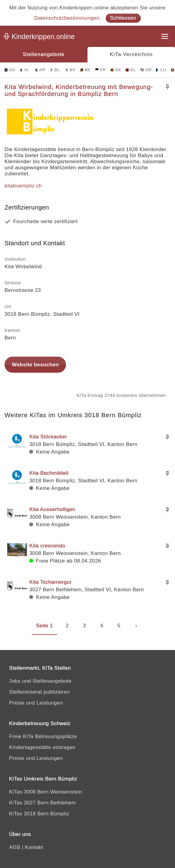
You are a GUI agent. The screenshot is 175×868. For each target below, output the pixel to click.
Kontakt (34, 847)
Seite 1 (45, 626)
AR (40, 70)
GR (146, 70)
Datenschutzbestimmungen (67, 18)
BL (55, 70)
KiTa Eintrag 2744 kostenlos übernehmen (121, 395)
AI (24, 70)
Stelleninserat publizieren (39, 692)
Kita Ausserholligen (52, 509)
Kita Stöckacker (48, 437)
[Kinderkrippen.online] (41, 38)
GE (116, 70)
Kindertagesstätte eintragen (42, 747)
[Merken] (167, 87)
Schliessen (123, 18)
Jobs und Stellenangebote (40, 681)
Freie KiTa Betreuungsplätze (43, 736)
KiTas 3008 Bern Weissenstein (46, 792)
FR (101, 70)
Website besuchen (35, 365)
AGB (15, 847)
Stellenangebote (44, 54)
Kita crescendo (47, 546)
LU (161, 70)
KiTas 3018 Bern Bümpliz (39, 814)
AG (10, 70)
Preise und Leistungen (36, 703)
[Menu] (165, 37)
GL (131, 70)
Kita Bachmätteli (49, 473)
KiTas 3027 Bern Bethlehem (43, 803)
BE (85, 70)
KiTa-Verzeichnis (131, 54)
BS (70, 70)
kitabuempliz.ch (23, 186)
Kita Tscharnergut (50, 582)
